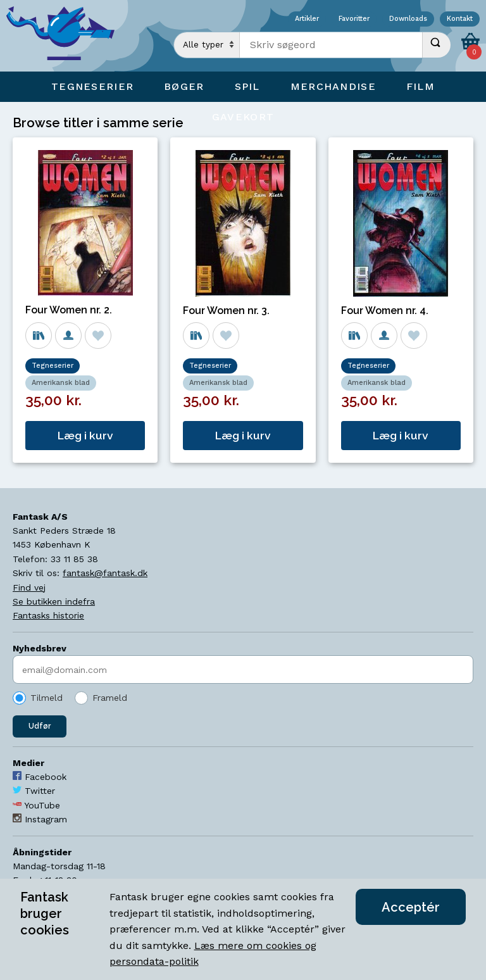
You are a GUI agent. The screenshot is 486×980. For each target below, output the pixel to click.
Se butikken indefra (54, 601)
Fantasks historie (48, 615)
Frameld (110, 698)
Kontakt (460, 19)
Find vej (29, 587)
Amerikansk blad (61, 383)
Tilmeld (47, 698)
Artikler (307, 19)
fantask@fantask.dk (105, 573)
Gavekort (243, 117)
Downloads (408, 19)
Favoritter (354, 19)
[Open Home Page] (66, 36)
